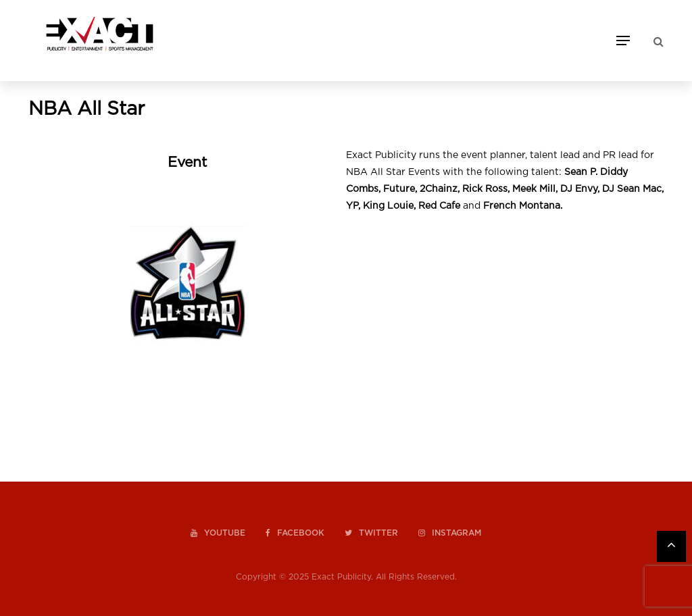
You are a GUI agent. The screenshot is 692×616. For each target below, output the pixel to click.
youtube (218, 533)
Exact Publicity (341, 577)
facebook (295, 533)
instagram (450, 533)
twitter (371, 533)
